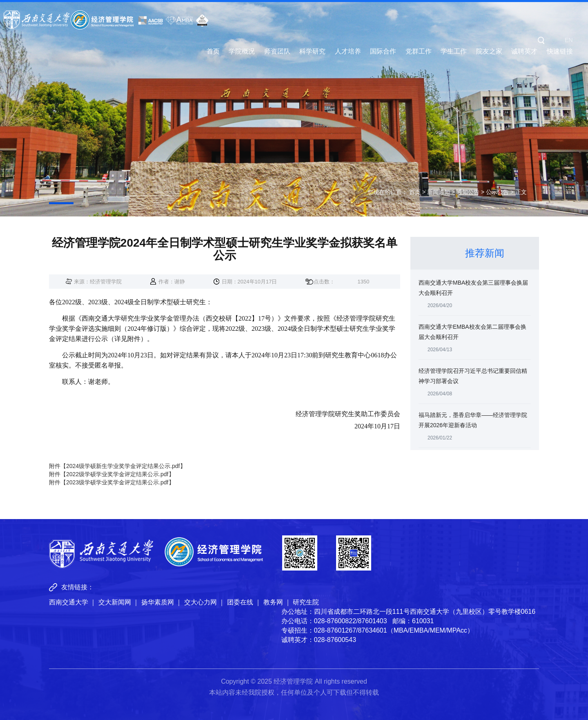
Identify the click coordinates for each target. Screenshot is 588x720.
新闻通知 (439, 192)
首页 (213, 51)
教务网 (273, 602)
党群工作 (419, 51)
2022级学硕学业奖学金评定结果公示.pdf (117, 474)
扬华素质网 (158, 602)
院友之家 (489, 51)
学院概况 (242, 51)
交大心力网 (200, 602)
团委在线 (240, 602)
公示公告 (497, 192)
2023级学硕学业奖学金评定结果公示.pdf (117, 482)
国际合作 (383, 51)
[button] (541, 40)
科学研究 (312, 51)
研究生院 (306, 602)
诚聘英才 (524, 51)
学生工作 (454, 51)
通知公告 (468, 192)
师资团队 (277, 51)
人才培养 (348, 51)
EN (569, 40)
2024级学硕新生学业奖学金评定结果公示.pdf (123, 466)
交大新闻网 (115, 602)
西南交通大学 (69, 602)
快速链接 (560, 51)
